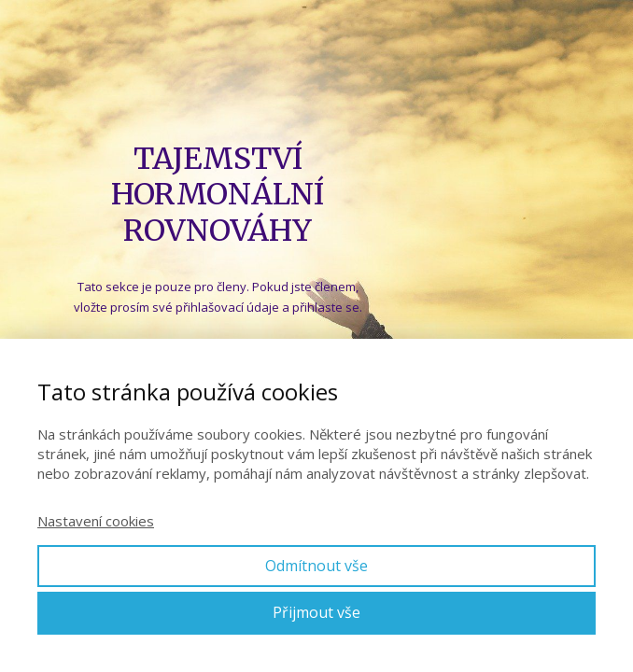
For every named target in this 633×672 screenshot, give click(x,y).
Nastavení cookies (96, 521)
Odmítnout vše (316, 566)
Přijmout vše (316, 612)
